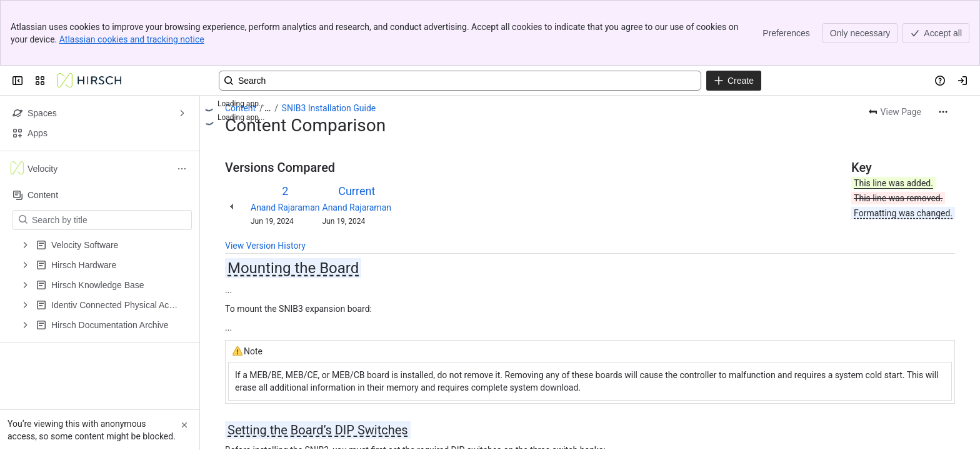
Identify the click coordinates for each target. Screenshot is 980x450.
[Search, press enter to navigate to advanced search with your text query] (460, 81)
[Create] (734, 81)
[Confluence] (89, 81)
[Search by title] (110, 220)
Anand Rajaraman (285, 207)
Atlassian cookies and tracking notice (132, 39)
